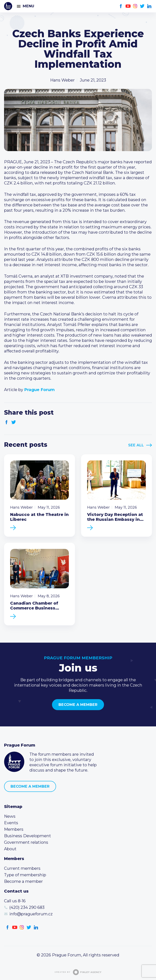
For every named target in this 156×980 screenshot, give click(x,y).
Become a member (78, 705)
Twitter (142, 6)
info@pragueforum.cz (31, 914)
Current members (22, 868)
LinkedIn (149, 6)
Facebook (121, 6)
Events (11, 823)
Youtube (128, 6)
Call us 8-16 (15, 901)
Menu (28, 6)
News (10, 816)
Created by (78, 972)
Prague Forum (8, 6)
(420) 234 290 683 (27, 907)
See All (136, 445)
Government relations (26, 842)
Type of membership (25, 875)
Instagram (135, 6)
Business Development (28, 836)
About (10, 849)
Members (14, 829)
